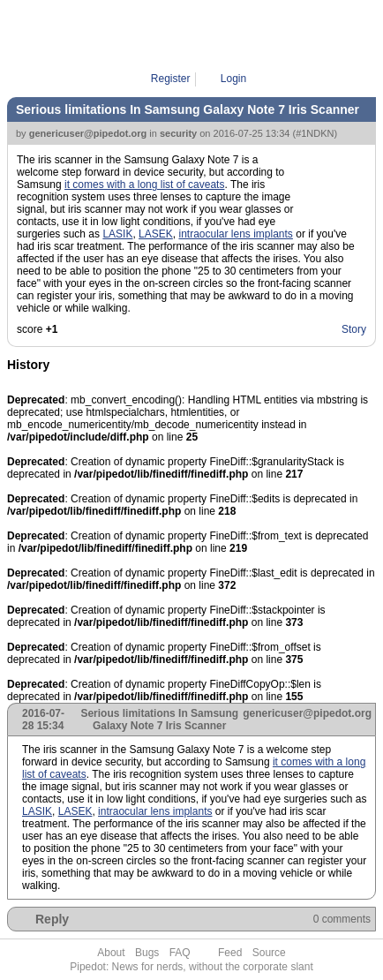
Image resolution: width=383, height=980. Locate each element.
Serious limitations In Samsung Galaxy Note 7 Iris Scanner (188, 109)
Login (233, 79)
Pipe (197, 35)
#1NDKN (315, 133)
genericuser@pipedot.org (88, 133)
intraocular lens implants (235, 234)
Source (269, 953)
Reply (52, 919)
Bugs (147, 953)
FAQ (180, 953)
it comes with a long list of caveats (144, 185)
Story (354, 329)
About (111, 953)
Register (171, 79)
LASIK (117, 234)
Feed (230, 953)
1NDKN (238, 35)
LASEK (156, 234)
